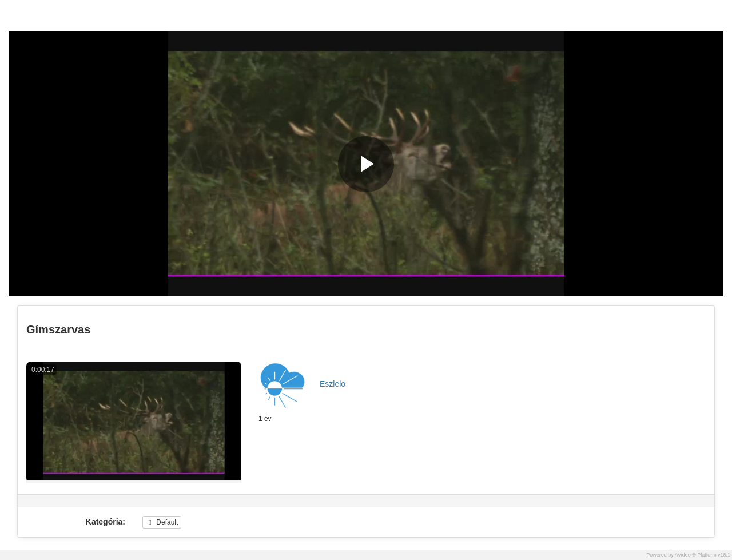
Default (162, 522)
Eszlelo (333, 384)
